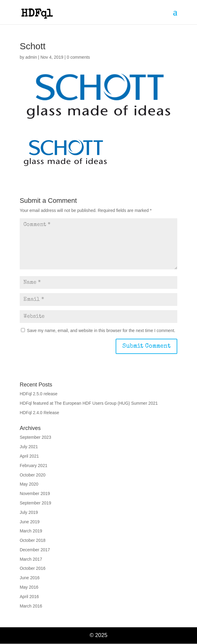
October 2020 (33, 475)
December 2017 (35, 550)
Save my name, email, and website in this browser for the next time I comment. (101, 331)
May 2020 (29, 484)
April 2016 (29, 597)
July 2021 (29, 447)
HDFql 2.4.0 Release (39, 413)
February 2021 (34, 466)
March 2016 (31, 606)
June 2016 (30, 578)
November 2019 (35, 493)
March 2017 (31, 559)
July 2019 (29, 512)
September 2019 (36, 503)
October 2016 (33, 568)
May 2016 (29, 587)
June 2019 (30, 522)
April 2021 (29, 456)
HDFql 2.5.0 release (39, 394)
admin (31, 57)
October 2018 (33, 540)
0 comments (78, 57)
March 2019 (31, 531)
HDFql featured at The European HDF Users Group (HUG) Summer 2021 (89, 403)
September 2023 (36, 437)
